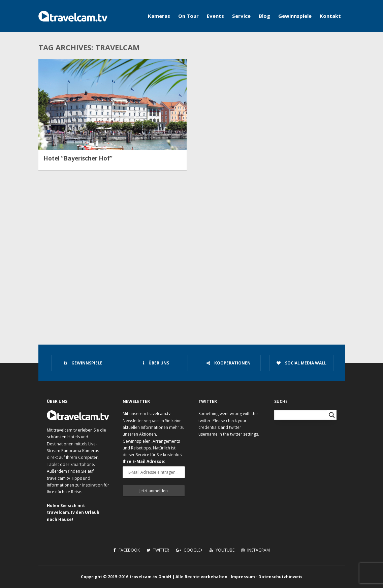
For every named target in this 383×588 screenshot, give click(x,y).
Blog (264, 16)
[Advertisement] (191, 278)
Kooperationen (229, 363)
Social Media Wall (301, 363)
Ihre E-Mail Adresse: (144, 461)
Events (215, 16)
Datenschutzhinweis (280, 577)
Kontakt (330, 16)
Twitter (158, 550)
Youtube (222, 550)
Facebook (127, 550)
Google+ (189, 550)
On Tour (188, 16)
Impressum (243, 577)
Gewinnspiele (295, 16)
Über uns (156, 363)
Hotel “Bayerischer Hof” (78, 158)
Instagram (256, 550)
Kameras (159, 16)
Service (241, 16)
